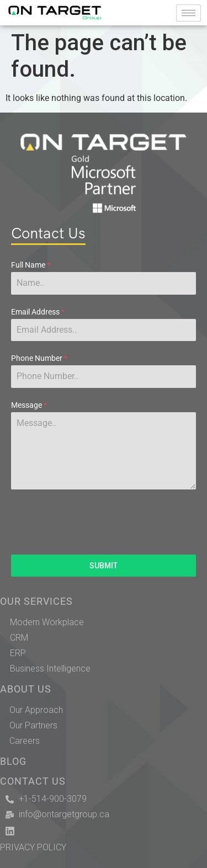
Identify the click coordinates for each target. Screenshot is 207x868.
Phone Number (39, 358)
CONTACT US (33, 781)
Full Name (31, 265)
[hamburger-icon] (189, 13)
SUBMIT (104, 566)
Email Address (38, 312)
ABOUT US (26, 689)
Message (29, 405)
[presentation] (104, 522)
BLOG (13, 762)
